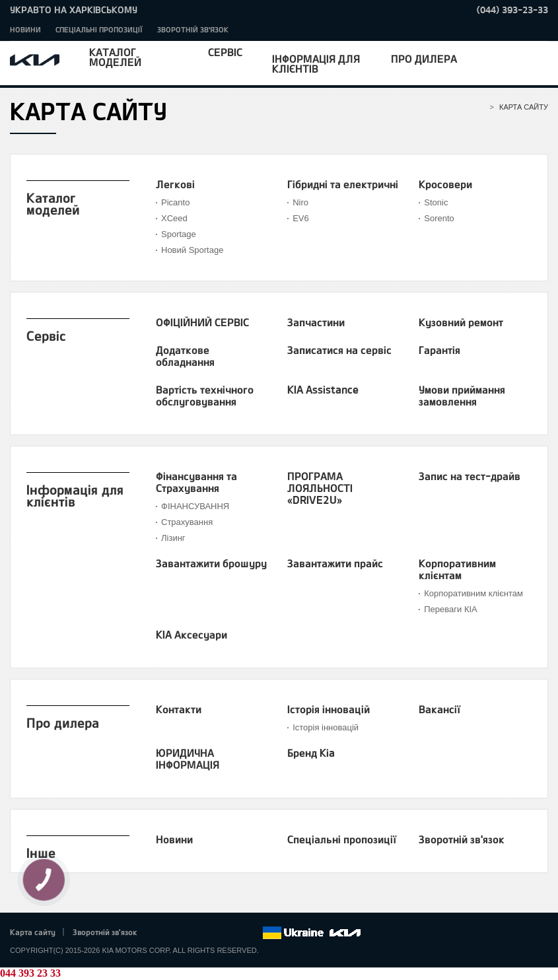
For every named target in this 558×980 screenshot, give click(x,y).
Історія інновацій (329, 709)
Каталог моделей (115, 57)
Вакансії (439, 709)
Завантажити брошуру (211, 563)
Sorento (439, 218)
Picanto (175, 202)
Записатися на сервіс (339, 350)
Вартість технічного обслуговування (205, 396)
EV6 (301, 218)
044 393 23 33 (30, 973)
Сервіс (225, 52)
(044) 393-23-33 (512, 10)
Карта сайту (33, 932)
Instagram (234, 933)
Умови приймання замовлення (462, 396)
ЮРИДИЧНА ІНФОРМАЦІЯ (188, 759)
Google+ (197, 933)
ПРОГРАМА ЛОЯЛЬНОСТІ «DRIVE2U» (320, 488)
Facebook (161, 933)
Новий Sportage (192, 250)
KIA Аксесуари (192, 635)
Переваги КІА (451, 609)
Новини (25, 29)
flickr (252, 933)
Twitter (179, 933)
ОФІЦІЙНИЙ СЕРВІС (202, 322)
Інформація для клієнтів (316, 63)
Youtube (216, 933)
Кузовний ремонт (461, 322)
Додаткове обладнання (185, 356)
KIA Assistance (323, 390)
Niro (300, 202)
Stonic (436, 202)
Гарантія (439, 350)
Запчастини (316, 322)
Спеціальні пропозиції (99, 29)
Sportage (179, 234)
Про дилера (424, 58)
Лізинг (173, 538)
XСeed (174, 218)
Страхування (187, 522)
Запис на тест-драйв (470, 476)
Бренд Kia (311, 753)
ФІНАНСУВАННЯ (195, 506)
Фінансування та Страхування (196, 482)
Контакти (179, 709)
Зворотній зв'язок (193, 29)
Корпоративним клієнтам (457, 569)
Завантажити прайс (335, 563)
